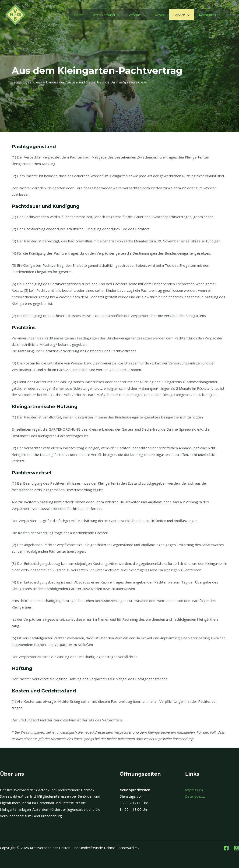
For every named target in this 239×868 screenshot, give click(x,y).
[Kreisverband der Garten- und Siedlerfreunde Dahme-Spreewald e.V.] (15, 14)
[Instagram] (236, 848)
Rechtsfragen (212, 15)
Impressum (194, 790)
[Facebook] (226, 848)
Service (181, 15)
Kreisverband (106, 15)
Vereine (137, 15)
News (159, 15)
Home (79, 15)
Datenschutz (195, 796)
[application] (117, 15)
